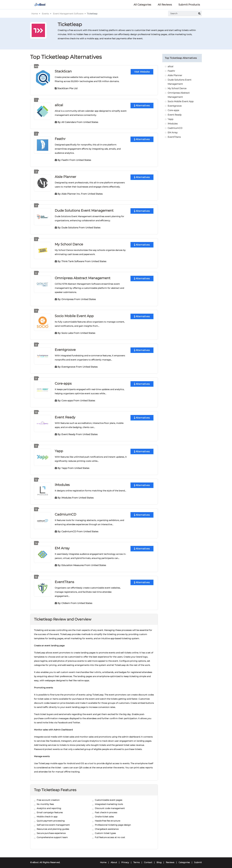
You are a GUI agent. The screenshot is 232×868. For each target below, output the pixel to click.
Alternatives (142, 105)
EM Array (62, 546)
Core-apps (63, 382)
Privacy (125, 860)
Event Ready (65, 416)
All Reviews (165, 5)
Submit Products (189, 5)
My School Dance (69, 243)
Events (45, 14)
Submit (198, 860)
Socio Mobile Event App (74, 315)
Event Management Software (68, 14)
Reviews (170, 860)
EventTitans (64, 580)
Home (35, 14)
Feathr (60, 138)
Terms (136, 860)
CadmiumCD (65, 512)
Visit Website (142, 72)
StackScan (63, 71)
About (114, 860)
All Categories (142, 5)
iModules (62, 483)
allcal (59, 105)
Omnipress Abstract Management (83, 277)
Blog (159, 860)
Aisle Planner (65, 176)
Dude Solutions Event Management (84, 210)
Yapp (59, 449)
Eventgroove (65, 348)
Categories (184, 860)
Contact (148, 860)
